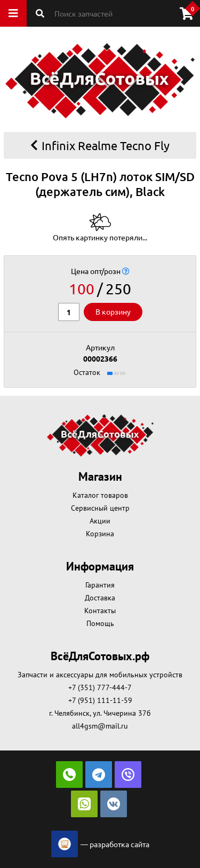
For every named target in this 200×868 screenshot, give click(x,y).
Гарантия (100, 585)
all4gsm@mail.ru (100, 726)
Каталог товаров (100, 495)
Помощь (100, 623)
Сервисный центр (100, 508)
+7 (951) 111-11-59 (100, 700)
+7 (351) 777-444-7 (100, 687)
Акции (100, 521)
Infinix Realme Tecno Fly (100, 145)
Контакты (100, 611)
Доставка (100, 598)
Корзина (100, 534)
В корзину (113, 311)
